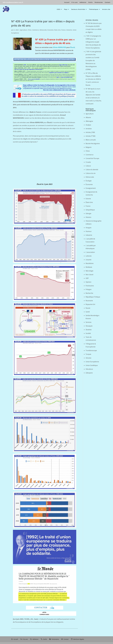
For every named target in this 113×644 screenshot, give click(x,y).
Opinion (88, 282)
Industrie (69, 30)
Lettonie (89, 256)
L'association (90, 252)
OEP (87, 278)
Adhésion (83, 2)
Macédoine (90, 263)
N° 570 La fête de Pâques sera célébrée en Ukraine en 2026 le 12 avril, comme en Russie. (93, 79)
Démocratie (43, 30)
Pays (66, 9)
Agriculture (24, 30)
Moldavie (89, 267)
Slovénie (89, 330)
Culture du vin (91, 173)
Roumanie (89, 301)
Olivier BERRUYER (59, 47)
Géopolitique (90, 210)
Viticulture (89, 369)
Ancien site (106, 9)
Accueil (67, 2)
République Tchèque (93, 297)
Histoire (88, 217)
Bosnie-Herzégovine (93, 144)
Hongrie (88, 228)
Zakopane (89, 373)
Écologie (89, 181)
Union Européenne (92, 362)
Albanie (88, 117)
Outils (90, 2)
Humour (89, 231)
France (63, 30)
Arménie (89, 129)
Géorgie (88, 213)
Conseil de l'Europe (92, 158)
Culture (88, 166)
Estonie (88, 199)
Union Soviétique (92, 365)
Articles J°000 (90, 132)
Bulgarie (89, 147)
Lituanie (88, 260)
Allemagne (89, 121)
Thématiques (94, 9)
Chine (30, 30)
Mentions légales (79, 639)
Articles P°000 (90, 136)
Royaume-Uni (90, 304)
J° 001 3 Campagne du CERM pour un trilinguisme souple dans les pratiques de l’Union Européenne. (93, 42)
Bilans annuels (91, 140)
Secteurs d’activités (78, 9)
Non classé (89, 275)
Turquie (88, 354)
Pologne (89, 289)
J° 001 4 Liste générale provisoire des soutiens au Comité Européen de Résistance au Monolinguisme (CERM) (93, 60)
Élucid (73, 47)
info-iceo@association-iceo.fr (13, 2)
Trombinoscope (91, 350)
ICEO (59, 9)
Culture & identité (92, 170)
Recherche (89, 293)
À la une (75, 2)
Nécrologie (89, 271)
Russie (88, 308)
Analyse (88, 125)
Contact (108, 2)
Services (89, 322)
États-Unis (57, 30)
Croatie (88, 162)
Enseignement (91, 188)
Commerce (35, 30)
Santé (88, 312)
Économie (50, 30)
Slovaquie (89, 326)
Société (88, 333)
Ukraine (88, 358)
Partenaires (99, 2)
